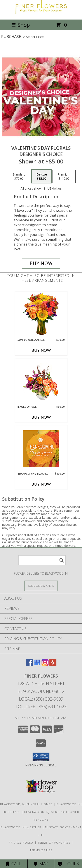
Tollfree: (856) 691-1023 (41, 707)
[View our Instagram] (45, 664)
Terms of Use (41, 850)
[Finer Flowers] (41, 13)
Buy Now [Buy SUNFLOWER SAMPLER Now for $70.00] (41, 350)
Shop (21, 25)
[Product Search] (42, 560)
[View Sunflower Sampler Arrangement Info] (41, 315)
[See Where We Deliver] (41, 586)
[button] (41, 757)
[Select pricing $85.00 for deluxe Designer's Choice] (42, 176)
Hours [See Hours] (68, 864)
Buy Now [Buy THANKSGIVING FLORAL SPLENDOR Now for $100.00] (41, 484)
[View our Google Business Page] (37, 664)
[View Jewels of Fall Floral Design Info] (41, 382)
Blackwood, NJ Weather (21, 827)
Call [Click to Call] (14, 864)
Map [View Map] (41, 864)
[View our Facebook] (29, 664)
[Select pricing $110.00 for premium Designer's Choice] (64, 176)
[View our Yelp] (53, 664)
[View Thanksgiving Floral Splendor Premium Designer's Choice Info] (41, 449)
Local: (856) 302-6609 (41, 699)
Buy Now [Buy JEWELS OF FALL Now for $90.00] (41, 417)
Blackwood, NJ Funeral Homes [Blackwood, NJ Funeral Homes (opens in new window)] (26, 804)
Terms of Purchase (54, 843)
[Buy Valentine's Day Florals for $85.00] (41, 263)
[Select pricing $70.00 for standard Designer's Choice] (19, 176)
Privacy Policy (21, 843)
